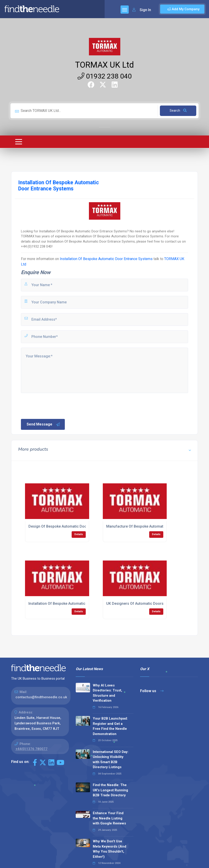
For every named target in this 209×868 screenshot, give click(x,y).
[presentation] (55, 406)
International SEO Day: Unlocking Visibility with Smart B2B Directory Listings (111, 760)
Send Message (43, 424)
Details (79, 534)
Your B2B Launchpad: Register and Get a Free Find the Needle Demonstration (110, 726)
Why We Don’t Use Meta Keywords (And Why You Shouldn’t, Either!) (110, 849)
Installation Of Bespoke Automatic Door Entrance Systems (107, 259)
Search (178, 111)
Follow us (152, 691)
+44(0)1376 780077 (31, 749)
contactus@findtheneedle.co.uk (41, 697)
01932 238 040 (105, 76)
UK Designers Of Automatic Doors (135, 604)
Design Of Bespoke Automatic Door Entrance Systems (74, 526)
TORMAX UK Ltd (104, 65)
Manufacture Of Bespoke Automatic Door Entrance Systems (156, 526)
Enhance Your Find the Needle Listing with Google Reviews (109, 818)
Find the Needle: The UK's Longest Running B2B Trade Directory (110, 790)
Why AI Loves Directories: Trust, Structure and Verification (107, 693)
